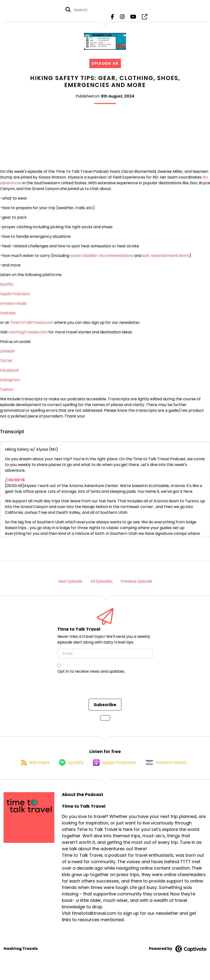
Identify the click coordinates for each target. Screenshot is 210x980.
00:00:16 (17, 484)
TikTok (6, 365)
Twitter (7, 393)
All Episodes (102, 585)
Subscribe (105, 709)
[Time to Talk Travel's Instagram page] (122, 19)
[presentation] (94, 693)
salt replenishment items (166, 260)
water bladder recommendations (102, 260)
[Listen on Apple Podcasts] (115, 771)
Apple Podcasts (15, 298)
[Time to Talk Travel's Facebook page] (113, 19)
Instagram (10, 384)
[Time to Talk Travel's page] (145, 19)
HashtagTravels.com (28, 336)
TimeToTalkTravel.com (32, 327)
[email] (105, 658)
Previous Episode (136, 585)
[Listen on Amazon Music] (170, 771)
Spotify (7, 288)
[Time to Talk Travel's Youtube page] (133, 19)
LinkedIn (8, 355)
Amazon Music (13, 307)
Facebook (9, 374)
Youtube (8, 317)
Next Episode (70, 585)
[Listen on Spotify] (69, 771)
